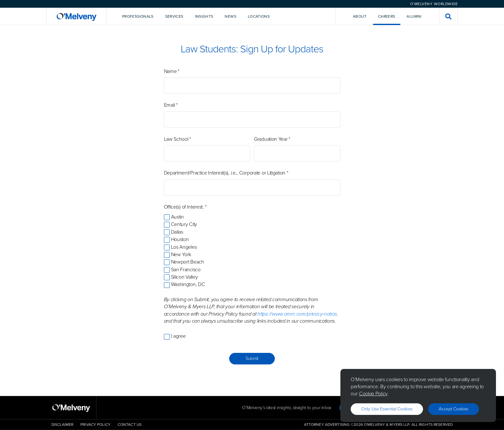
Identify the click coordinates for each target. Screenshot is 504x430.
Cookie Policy (373, 394)
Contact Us (130, 425)
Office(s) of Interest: (185, 207)
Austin (177, 217)
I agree (178, 336)
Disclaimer (62, 425)
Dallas (177, 232)
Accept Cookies (454, 409)
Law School (177, 139)
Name (172, 71)
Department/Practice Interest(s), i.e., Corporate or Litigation (226, 173)
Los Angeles (184, 247)
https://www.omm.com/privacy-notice (297, 314)
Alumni (414, 16)
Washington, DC (188, 284)
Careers (387, 16)
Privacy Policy (95, 425)
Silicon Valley (184, 277)
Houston (180, 239)
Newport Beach (188, 262)
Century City (184, 224)
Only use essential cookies (387, 409)
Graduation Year (272, 139)
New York (181, 254)
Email (171, 105)
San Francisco (186, 269)
